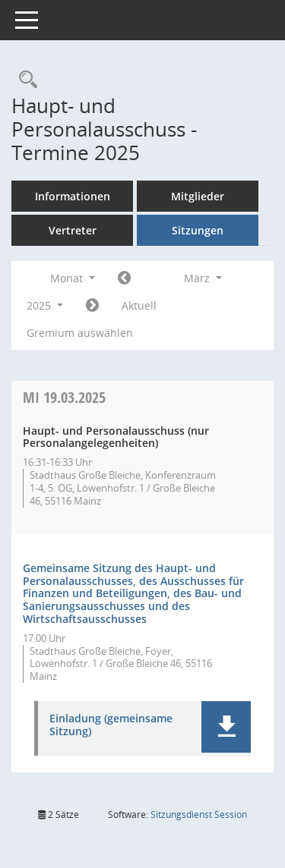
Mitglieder (198, 196)
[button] (226, 727)
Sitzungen (198, 230)
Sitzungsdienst (199, 815)
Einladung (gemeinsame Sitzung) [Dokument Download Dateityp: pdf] (111, 725)
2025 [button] (45, 305)
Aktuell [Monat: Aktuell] (139, 305)
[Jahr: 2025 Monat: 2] (124, 278)
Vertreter (73, 230)
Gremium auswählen (80, 333)
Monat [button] (73, 278)
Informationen (73, 196)
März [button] (203, 278)
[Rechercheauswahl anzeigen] (24, 80)
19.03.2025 (64, 397)
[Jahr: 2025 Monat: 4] (92, 306)
